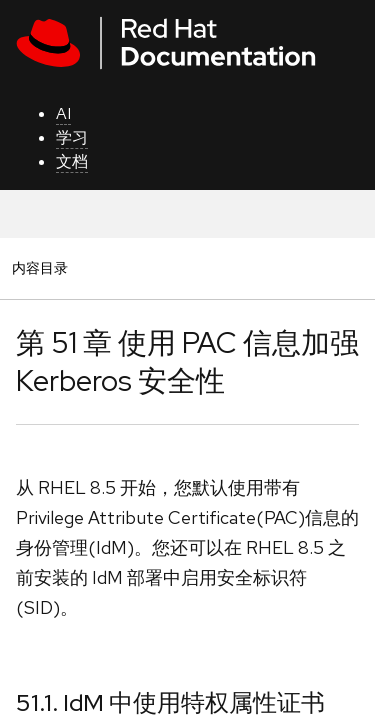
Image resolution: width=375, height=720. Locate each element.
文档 (72, 161)
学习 (72, 137)
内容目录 (39, 267)
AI (63, 113)
